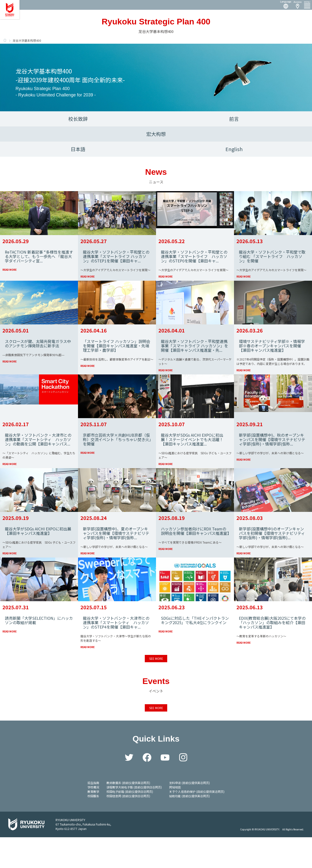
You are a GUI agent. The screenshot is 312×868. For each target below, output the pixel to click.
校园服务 (93, 827)
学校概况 (93, 818)
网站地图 (175, 818)
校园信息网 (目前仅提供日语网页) (128, 827)
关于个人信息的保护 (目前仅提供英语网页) (197, 822)
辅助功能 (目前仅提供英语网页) (190, 827)
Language (284, 5)
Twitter (129, 788)
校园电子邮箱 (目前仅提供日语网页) (130, 822)
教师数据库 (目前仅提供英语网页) (128, 813)
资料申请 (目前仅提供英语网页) (190, 813)
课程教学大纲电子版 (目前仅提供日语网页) (134, 818)
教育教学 (93, 822)
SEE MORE (156, 689)
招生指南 (93, 813)
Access (297, 5)
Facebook (147, 788)
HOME (5, 40)
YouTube (165, 788)
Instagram (183, 788)
